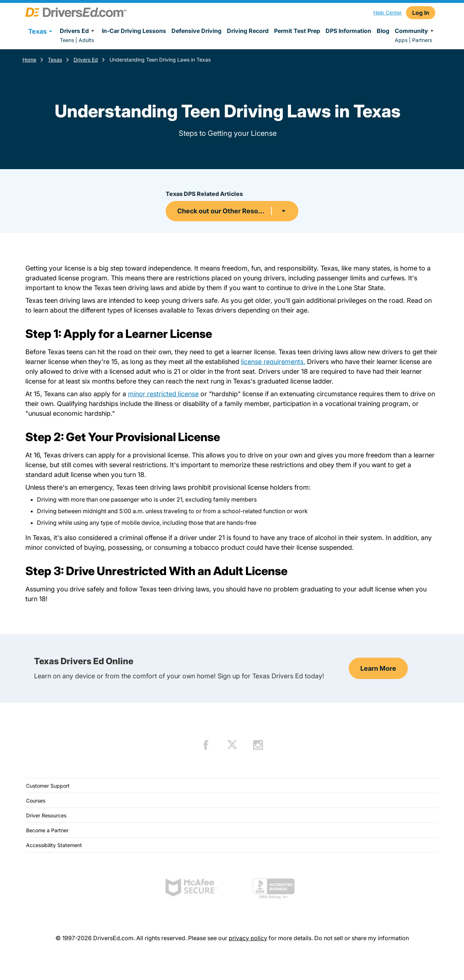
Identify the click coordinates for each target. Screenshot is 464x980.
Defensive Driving (196, 31)
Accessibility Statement (54, 845)
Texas (55, 60)
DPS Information (348, 31)
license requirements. (273, 362)
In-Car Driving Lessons (134, 31)
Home (29, 60)
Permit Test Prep (297, 31)
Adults (86, 40)
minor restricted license (163, 394)
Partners (422, 40)
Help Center (388, 12)
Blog (383, 31)
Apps (401, 40)
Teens (67, 40)
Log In (421, 13)
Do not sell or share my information (362, 938)
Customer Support (48, 786)
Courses (36, 801)
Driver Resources (46, 815)
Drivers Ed (78, 31)
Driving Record (248, 31)
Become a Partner (47, 830)
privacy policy (248, 938)
